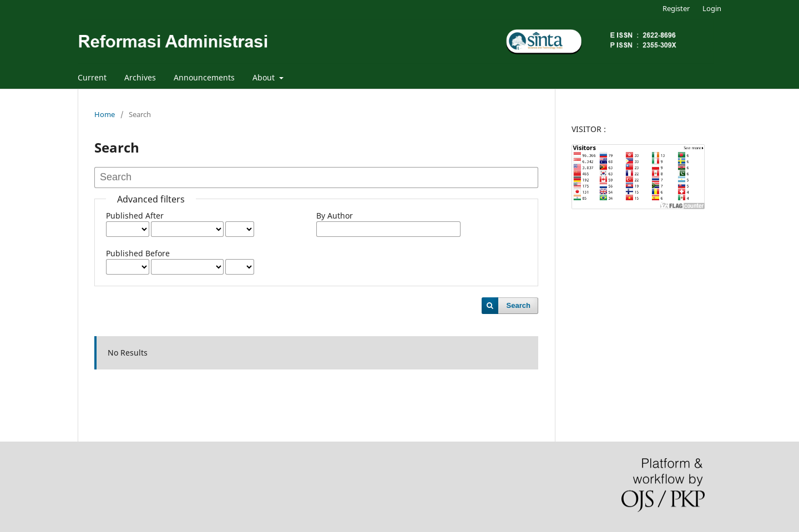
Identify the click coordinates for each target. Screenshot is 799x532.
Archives (140, 77)
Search (519, 305)
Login (712, 8)
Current (92, 77)
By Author (335, 216)
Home (105, 114)
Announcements (204, 77)
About (265, 77)
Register (676, 8)
